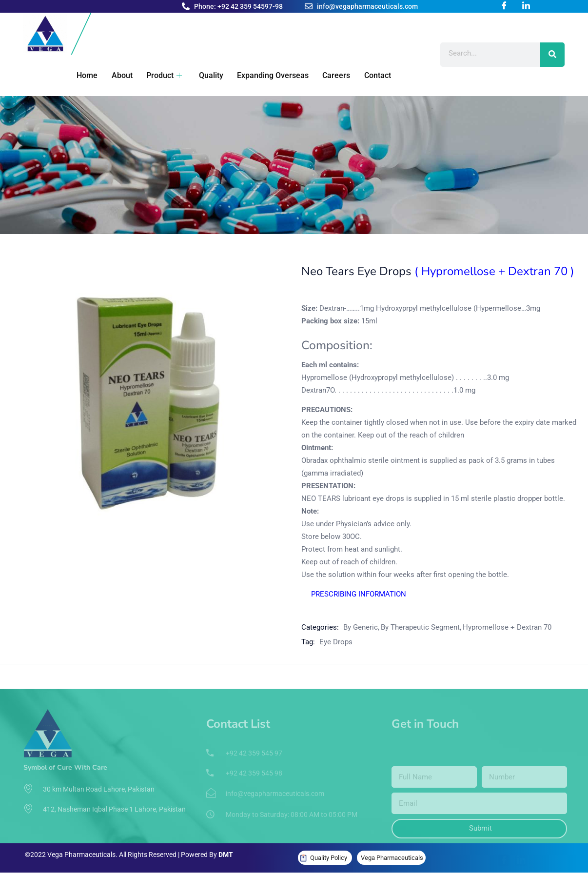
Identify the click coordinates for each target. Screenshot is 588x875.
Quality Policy (329, 858)
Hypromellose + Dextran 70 (507, 627)
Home (83, 75)
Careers (326, 75)
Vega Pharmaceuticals (392, 858)
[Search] (552, 55)
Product (157, 75)
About (116, 75)
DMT (226, 855)
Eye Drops (336, 642)
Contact (366, 75)
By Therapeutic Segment (420, 627)
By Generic (361, 627)
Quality (203, 75)
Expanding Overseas (264, 75)
